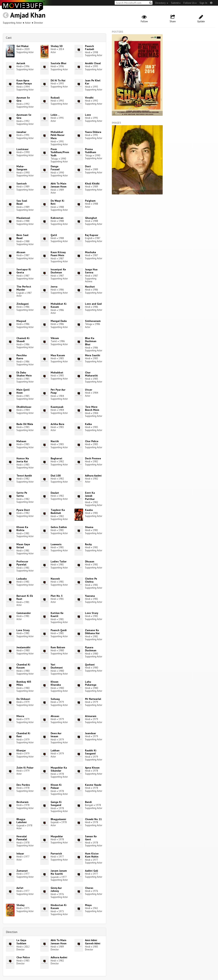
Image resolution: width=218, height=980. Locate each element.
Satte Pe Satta (22, 494)
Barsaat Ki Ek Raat (25, 597)
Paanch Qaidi (59, 630)
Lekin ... (55, 115)
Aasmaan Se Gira (24, 116)
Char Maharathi (91, 374)
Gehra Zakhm (59, 527)
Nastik (55, 441)
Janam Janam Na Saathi (59, 872)
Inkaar (20, 854)
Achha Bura (57, 424)
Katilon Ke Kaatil (57, 615)
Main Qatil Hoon (23, 391)
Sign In (203, 3)
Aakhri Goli (92, 871)
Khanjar (21, 750)
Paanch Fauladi (90, 48)
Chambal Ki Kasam (23, 666)
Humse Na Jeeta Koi (23, 460)
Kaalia (89, 510)
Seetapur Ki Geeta (24, 271)
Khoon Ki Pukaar (56, 786)
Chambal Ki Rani (23, 735)
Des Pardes (23, 785)
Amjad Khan (28, 15)
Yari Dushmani (57, 666)
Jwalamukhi (23, 647)
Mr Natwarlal (93, 699)
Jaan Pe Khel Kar (93, 82)
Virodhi (89, 98)
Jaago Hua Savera (91, 271)
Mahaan (21, 441)
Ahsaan (21, 252)
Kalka (88, 424)
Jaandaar (90, 733)
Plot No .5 (57, 596)
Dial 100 (56, 476)
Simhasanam (93, 321)
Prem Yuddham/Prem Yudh (60, 152)
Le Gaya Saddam (21, 942)
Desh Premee (93, 458)
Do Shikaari (23, 699)
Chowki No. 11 (93, 819)
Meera (20, 716)
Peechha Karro (22, 357)
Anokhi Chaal (93, 63)
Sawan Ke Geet (91, 838)
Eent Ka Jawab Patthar (90, 496)
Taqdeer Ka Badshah (58, 512)
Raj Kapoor (92, 235)
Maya (88, 905)
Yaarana (90, 596)
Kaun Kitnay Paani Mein (58, 254)
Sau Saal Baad (22, 202)
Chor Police (92, 441)
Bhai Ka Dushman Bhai (91, 341)
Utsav (89, 390)
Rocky (88, 544)
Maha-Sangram (22, 168)
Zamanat (22, 871)
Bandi (88, 802)
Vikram (55, 338)
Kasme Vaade (93, 785)
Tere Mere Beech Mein (92, 408)
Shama (89, 527)
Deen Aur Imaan (56, 735)
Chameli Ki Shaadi (23, 340)
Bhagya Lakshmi (22, 821)
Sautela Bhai (58, 63)
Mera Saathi (93, 355)
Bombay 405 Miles (24, 683)
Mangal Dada (59, 321)
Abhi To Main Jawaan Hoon (59, 185)
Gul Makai (22, 46)
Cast (9, 38)
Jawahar (21, 132)
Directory (162, 3)
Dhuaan (90, 561)
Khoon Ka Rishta (22, 529)
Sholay (20, 905)
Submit (176, 3)
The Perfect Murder (24, 288)
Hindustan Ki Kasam (59, 907)
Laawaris (56, 544)
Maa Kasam (58, 355)
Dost (88, 166)
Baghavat (56, 458)
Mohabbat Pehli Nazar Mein (58, 135)
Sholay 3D (57, 46)
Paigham (90, 201)
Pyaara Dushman (91, 649)
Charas (89, 888)
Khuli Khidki (92, 184)
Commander (24, 613)
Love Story (92, 613)
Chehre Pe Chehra (91, 580)
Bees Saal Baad (22, 237)
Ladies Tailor (59, 561)
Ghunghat (91, 218)
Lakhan (55, 750)
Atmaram (91, 716)
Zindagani (23, 304)
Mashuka (90, 252)
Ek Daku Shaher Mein (24, 374)
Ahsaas (55, 716)
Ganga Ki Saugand (56, 804)
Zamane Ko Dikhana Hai (92, 632)
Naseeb (55, 579)
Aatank (21, 63)
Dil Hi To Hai (58, 80)
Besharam (22, 802)
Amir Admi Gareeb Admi (93, 942)
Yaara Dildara (93, 132)
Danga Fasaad (55, 168)
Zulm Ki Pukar (25, 768)
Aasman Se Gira (23, 99)
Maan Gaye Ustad (23, 546)
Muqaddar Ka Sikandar (59, 769)
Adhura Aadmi (93, 476)
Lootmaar (22, 149)
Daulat (55, 493)
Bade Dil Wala (25, 424)
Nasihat (90, 287)
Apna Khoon (92, 768)
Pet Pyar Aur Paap (58, 391)
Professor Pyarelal (22, 563)
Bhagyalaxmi (58, 819)
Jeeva (54, 287)
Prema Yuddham (91, 151)
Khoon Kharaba (56, 683)
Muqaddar (57, 836)
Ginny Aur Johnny (56, 889)
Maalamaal (23, 218)
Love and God (93, 304)
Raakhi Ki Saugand (91, 752)
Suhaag (55, 699)
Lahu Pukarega (91, 683)
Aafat (20, 888)
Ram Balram (58, 647)
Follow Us (190, 3)
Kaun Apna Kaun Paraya (24, 82)
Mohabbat (57, 372)
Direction (12, 932)
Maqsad (21, 321)
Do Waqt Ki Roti (57, 202)
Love (88, 115)
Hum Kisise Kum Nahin (92, 855)
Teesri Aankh (24, 476)
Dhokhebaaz (24, 407)
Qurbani (90, 665)
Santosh (22, 184)
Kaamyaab (57, 407)
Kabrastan (57, 218)
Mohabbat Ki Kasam (59, 305)
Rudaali (55, 98)
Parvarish (56, 854)
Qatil (54, 235)
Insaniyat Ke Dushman (58, 271)
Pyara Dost (23, 510)
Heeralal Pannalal (22, 838)
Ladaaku (22, 579)
